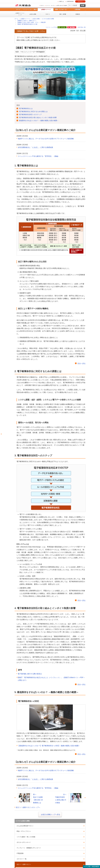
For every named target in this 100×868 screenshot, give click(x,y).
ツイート (48, 27)
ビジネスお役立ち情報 (48, 19)
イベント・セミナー (51, 5)
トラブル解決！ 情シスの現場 (26, 837)
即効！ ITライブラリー (24, 831)
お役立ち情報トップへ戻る (51, 814)
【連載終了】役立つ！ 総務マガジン (27, 21)
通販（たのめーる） (61, 9)
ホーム (18, 9)
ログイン (80, 1)
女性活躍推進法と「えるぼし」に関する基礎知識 (35, 147)
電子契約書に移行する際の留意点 (30, 674)
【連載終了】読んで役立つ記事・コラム (28, 22)
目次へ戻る (82, 363)
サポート (42, 5)
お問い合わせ (60, 5)
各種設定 (78, 14)
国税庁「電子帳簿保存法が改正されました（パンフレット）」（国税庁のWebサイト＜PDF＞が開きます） (51, 679)
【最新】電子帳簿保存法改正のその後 (27, 24)
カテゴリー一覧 (22, 859)
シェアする (54, 27)
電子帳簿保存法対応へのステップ (30, 114)
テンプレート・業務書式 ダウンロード (29, 848)
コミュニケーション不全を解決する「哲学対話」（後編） (39, 156)
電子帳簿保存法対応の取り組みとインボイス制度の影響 (38, 117)
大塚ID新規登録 (70, 1)
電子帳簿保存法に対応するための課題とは (33, 111)
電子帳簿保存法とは (26, 108)
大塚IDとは (61, 1)
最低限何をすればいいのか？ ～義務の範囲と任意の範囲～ (39, 120)
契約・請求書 (63, 14)
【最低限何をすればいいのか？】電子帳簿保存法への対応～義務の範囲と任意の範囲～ (49, 746)
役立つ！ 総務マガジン (24, 864)
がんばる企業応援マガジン (25, 826)
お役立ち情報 (33, 14)
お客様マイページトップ (20, 14)
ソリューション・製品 (30, 9)
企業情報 (77, 9)
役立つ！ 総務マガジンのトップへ (28, 807)
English (65, 5)
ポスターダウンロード (24, 842)
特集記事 (43, 22)
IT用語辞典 (20, 853)
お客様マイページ (46, 10)
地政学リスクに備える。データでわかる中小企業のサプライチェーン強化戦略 (46, 139)
